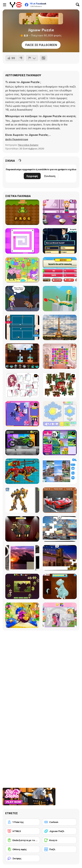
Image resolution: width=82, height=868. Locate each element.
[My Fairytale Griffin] (22, 615)
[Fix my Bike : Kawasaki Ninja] (22, 443)
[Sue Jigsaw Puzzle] (22, 414)
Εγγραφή (32, 176)
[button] (17, 139)
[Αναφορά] (32, 58)
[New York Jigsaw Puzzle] (60, 558)
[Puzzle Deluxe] (60, 471)
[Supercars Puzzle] (60, 500)
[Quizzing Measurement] (60, 270)
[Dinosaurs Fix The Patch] (60, 586)
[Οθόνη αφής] (23, 849)
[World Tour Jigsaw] (22, 356)
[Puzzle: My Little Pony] (60, 615)
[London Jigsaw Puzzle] (60, 529)
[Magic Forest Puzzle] (60, 443)
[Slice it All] (60, 299)
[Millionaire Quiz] (60, 241)
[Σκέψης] (23, 858)
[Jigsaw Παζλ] (59, 831)
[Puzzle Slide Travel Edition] (22, 558)
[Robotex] (22, 500)
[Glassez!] (60, 414)
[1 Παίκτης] (23, 822)
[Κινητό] (59, 840)
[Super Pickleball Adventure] (22, 327)
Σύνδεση (50, 176)
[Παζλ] (59, 849)
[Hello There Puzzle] (22, 385)
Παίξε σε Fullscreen (41, 45)
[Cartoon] (59, 822)
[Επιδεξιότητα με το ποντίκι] (23, 840)
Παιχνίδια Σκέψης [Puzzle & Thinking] (28, 145)
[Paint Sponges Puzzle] (22, 241)
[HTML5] (23, 831)
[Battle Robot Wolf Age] (22, 471)
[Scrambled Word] (22, 212)
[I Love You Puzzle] (60, 385)
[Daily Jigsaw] (22, 586)
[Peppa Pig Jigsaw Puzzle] (22, 270)
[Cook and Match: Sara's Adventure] (60, 356)
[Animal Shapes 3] (22, 529)
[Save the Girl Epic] (22, 299)
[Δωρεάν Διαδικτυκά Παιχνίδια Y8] (16, 5)
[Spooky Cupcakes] (60, 212)
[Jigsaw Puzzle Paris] (60, 327)
